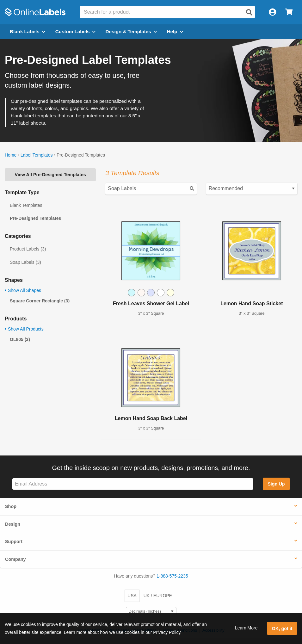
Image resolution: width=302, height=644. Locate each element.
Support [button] (14, 542)
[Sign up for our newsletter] (133, 484)
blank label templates (33, 116)
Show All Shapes (23, 290)
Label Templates (37, 155)
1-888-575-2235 (172, 576)
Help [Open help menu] (175, 31)
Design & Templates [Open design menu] (131, 31)
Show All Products (24, 329)
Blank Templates (26, 205)
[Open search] (249, 12)
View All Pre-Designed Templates (50, 175)
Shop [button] (11, 506)
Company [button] (15, 559)
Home (11, 155)
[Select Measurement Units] (151, 612)
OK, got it (282, 629)
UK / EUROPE (158, 596)
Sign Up (276, 484)
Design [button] (13, 524)
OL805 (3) (20, 339)
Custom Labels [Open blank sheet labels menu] (75, 31)
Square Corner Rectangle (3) (40, 301)
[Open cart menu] (289, 12)
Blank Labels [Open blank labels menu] (28, 31)
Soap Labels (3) (25, 262)
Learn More (246, 628)
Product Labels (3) (28, 249)
